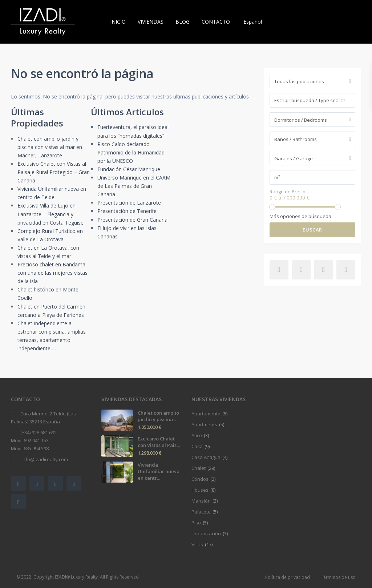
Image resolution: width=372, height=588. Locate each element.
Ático (197, 435)
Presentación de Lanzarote (129, 203)
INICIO (118, 22)
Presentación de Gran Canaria (132, 220)
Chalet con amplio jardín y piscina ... (158, 416)
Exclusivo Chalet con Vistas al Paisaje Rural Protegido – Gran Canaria (54, 172)
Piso (196, 523)
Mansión (201, 501)
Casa (197, 446)
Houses (200, 490)
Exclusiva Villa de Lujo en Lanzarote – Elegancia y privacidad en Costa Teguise (50, 214)
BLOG (183, 22)
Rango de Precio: (288, 192)
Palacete (201, 512)
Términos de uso (338, 577)
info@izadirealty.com (44, 459)
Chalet (199, 468)
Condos (200, 479)
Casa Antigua (206, 457)
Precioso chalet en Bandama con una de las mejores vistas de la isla (52, 273)
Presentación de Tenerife (127, 211)
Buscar (312, 230)
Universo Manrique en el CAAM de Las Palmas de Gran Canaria (134, 186)
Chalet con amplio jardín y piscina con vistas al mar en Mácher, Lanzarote (50, 147)
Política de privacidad (288, 577)
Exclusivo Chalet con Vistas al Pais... (159, 442)
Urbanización (206, 533)
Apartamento (206, 414)
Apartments (204, 424)
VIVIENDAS (151, 22)
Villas (197, 544)
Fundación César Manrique (129, 169)
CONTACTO (216, 22)
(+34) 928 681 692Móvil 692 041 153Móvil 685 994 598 (34, 440)
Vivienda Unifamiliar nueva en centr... (159, 471)
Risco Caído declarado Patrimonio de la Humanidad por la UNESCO (131, 152)
